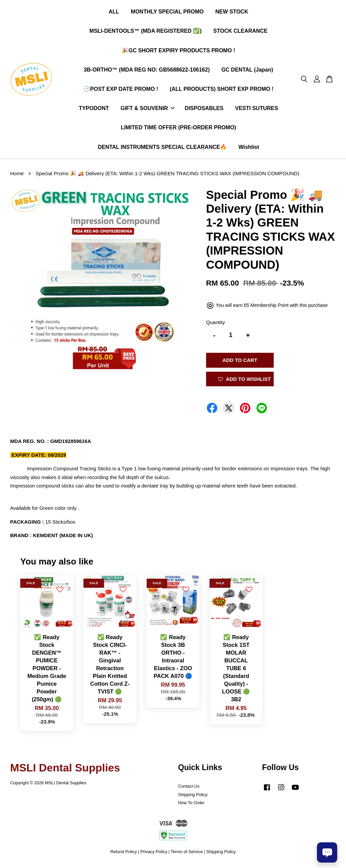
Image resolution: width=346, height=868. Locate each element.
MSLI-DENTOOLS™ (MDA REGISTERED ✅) (146, 32)
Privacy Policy (154, 854)
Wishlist (249, 148)
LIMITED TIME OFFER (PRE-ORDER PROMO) (178, 129)
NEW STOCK (232, 13)
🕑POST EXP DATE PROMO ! (121, 90)
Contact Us (189, 788)
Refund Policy (123, 854)
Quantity (216, 325)
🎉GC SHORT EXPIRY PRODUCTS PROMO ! (178, 51)
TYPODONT (94, 110)
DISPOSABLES (204, 110)
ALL (114, 13)
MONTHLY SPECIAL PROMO (167, 13)
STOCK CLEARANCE (240, 32)
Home (17, 176)
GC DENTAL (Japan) (247, 71)
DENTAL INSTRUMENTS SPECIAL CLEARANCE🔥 (162, 148)
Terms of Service (187, 854)
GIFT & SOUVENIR (148, 110)
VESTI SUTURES (257, 110)
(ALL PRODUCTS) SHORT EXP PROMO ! (221, 90)
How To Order (191, 805)
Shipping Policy (193, 797)
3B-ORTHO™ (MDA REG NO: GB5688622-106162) (147, 71)
